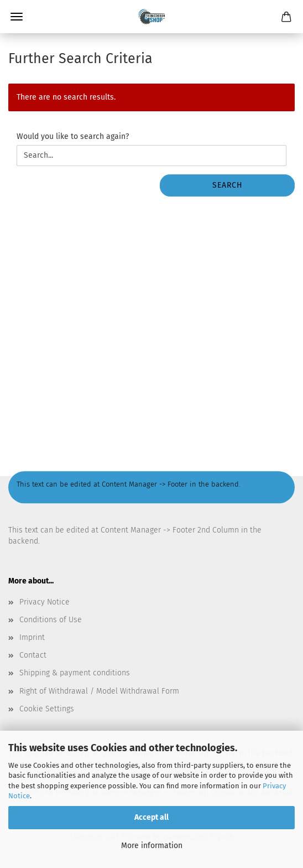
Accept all (151, 817)
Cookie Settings (47, 709)
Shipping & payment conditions (75, 673)
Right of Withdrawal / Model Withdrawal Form (99, 691)
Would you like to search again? (73, 136)
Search (228, 185)
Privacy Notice (45, 602)
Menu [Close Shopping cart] (17, 17)
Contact (33, 655)
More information (152, 846)
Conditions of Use (51, 620)
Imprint (32, 637)
